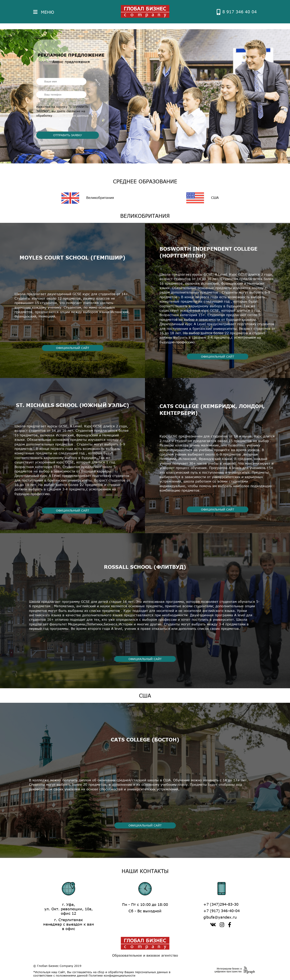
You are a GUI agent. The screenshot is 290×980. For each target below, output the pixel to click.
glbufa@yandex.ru (220, 917)
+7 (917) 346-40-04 (222, 911)
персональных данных (71, 115)
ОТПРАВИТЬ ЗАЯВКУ (68, 135)
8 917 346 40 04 (237, 12)
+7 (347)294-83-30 (221, 904)
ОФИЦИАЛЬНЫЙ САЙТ (73, 348)
